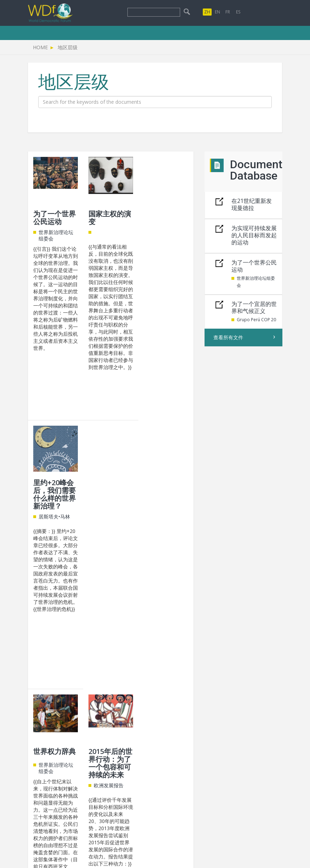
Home (40, 47)
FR (228, 12)
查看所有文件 (228, 337)
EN (217, 12)
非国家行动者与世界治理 (165, 486)
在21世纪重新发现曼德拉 (252, 204)
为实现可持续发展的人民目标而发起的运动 (254, 235)
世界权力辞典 (54, 483)
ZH (207, 12)
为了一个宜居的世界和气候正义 (254, 307)
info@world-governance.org (147, 769)
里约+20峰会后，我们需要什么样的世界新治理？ (165, 225)
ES (238, 12)
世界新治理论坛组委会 (256, 282)
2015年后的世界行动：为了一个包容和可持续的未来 (110, 494)
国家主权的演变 (110, 218)
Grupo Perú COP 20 (256, 320)
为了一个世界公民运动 (54, 218)
